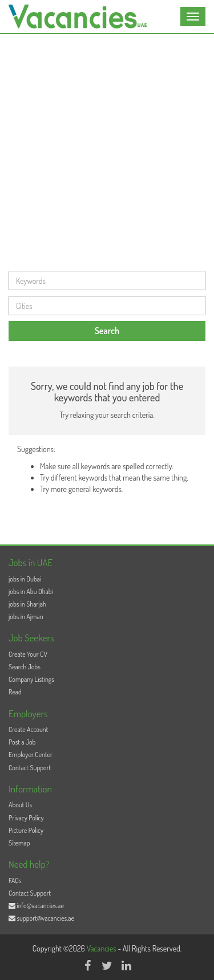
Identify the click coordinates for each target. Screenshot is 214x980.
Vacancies (102, 948)
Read (15, 692)
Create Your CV (28, 654)
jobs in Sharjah (27, 604)
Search (107, 331)
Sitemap (19, 843)
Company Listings (31, 679)
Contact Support (30, 768)
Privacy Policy (26, 818)
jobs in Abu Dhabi (31, 591)
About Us (20, 805)
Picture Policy (26, 830)
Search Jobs (25, 667)
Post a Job (22, 742)
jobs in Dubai (25, 579)
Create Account (28, 729)
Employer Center (31, 755)
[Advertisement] (107, 147)
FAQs (15, 881)
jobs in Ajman (26, 617)
